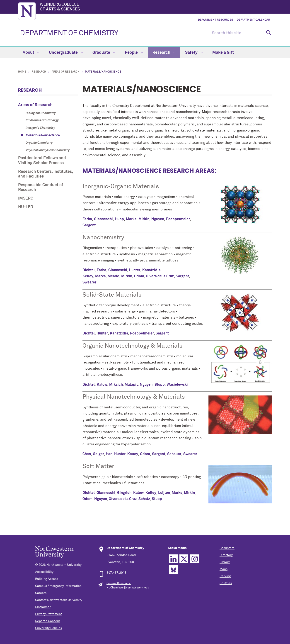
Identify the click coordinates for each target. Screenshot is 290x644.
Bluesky (173, 570)
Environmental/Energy (42, 120)
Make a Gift (223, 53)
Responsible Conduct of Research (41, 188)
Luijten (164, 493)
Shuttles (226, 583)
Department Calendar (253, 20)
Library (225, 562)
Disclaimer (43, 607)
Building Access (47, 579)
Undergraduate (66, 53)
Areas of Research (66, 72)
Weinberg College (156, 7)
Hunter (135, 270)
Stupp (160, 385)
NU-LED (26, 207)
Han (109, 454)
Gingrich (124, 493)
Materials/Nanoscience (43, 135)
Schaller (174, 454)
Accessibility (44, 572)
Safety (194, 53)
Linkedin (173, 559)
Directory (226, 555)
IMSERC (26, 198)
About (31, 53)
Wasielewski (177, 385)
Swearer (89, 282)
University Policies (48, 628)
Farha (87, 219)
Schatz (144, 499)
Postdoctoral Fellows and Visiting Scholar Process (42, 161)
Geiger (98, 454)
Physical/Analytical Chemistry (48, 150)
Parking (225, 576)
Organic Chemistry (39, 143)
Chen (87, 454)
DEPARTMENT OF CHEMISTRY (69, 33)
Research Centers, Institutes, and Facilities (45, 174)
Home (22, 72)
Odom (139, 276)
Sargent (89, 225)
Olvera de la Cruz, (160, 276)
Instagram (195, 559)
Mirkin (144, 219)
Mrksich (116, 385)
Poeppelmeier (178, 219)
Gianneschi (103, 219)
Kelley (88, 276)
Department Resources (216, 20)
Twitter (184, 559)
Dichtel (89, 270)
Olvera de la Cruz (123, 499)
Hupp (119, 219)
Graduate (104, 53)
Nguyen (158, 219)
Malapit (131, 385)
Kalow (102, 385)
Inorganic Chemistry (40, 128)
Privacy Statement (48, 614)
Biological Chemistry (41, 113)
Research (164, 53)
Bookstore (227, 548)
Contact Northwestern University (59, 600)
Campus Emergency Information (58, 586)
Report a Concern (48, 621)
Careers (41, 593)
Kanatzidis (151, 270)
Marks (131, 219)
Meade (113, 276)
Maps (224, 569)
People (134, 53)
